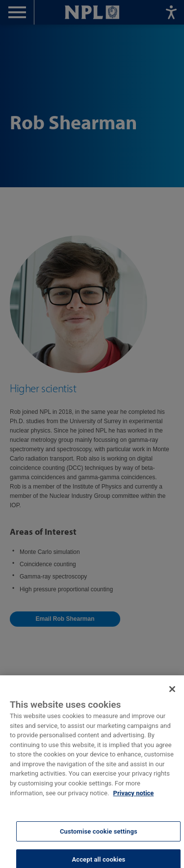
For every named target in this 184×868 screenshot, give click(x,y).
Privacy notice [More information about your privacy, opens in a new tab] (134, 797)
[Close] (172, 694)
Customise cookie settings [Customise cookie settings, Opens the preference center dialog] (99, 836)
